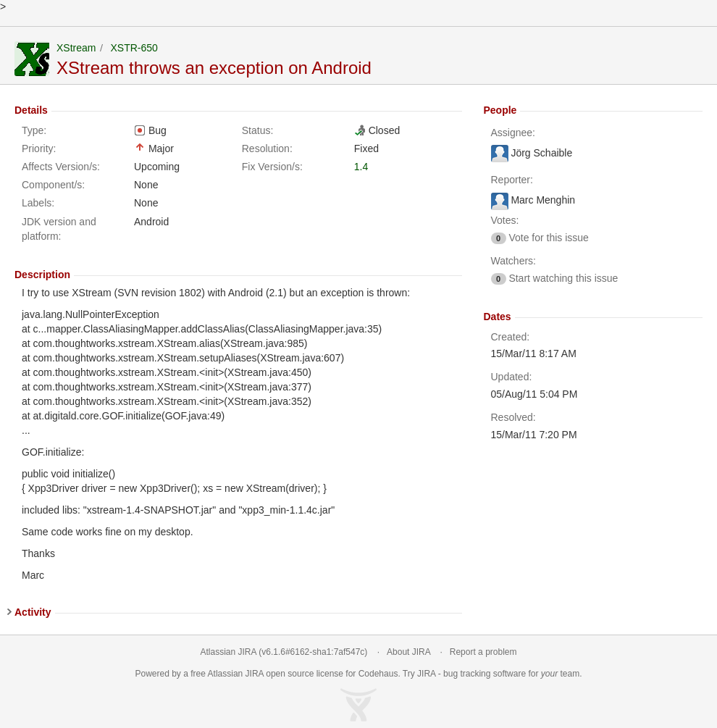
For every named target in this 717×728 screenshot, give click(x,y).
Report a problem (483, 652)
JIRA (255, 674)
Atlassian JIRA (228, 652)
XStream (76, 48)
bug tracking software (485, 674)
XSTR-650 (134, 48)
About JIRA (408, 652)
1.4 (361, 167)
